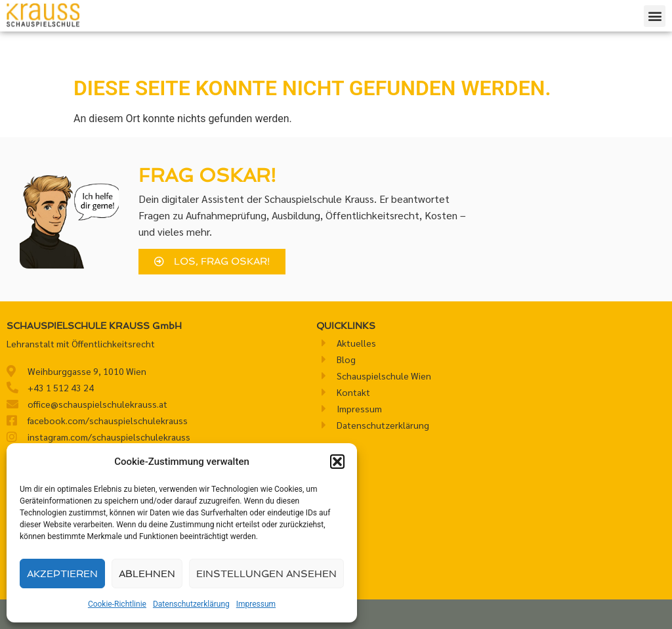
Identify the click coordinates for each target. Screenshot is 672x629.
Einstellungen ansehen (266, 574)
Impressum (256, 604)
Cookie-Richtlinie (117, 604)
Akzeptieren (62, 574)
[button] (337, 462)
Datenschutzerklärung (191, 604)
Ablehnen (147, 574)
